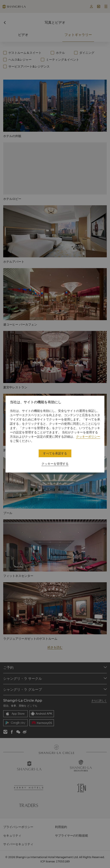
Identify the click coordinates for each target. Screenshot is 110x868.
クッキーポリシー (88, 437)
